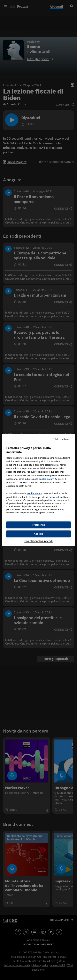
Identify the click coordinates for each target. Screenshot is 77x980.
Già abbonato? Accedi (38, 541)
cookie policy (46, 479)
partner (53, 497)
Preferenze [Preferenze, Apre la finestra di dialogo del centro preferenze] (39, 525)
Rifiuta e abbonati (62, 439)
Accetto (39, 534)
